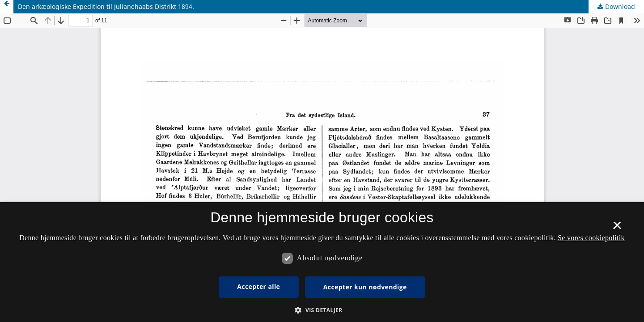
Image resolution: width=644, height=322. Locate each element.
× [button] (617, 229)
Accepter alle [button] (258, 286)
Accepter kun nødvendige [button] (365, 287)
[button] (322, 310)
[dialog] (322, 262)
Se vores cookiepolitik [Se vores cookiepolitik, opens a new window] (591, 238)
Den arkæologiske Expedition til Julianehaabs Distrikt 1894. (106, 6)
